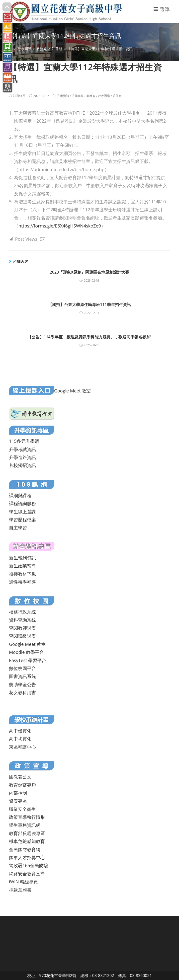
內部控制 (18, 793)
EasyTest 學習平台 (28, 660)
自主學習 (18, 528)
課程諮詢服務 (22, 503)
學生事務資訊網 (25, 825)
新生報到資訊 (22, 558)
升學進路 (78, 96)
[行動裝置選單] (162, 9)
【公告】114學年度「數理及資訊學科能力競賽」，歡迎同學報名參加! (89, 337)
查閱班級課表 (22, 636)
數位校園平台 (22, 668)
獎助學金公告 (22, 684)
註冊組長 (19, 96)
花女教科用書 (22, 692)
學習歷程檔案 (22, 520)
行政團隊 (104, 96)
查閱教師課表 (22, 628)
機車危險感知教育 (27, 841)
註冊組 (117, 96)
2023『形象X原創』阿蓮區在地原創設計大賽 (90, 272)
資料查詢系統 (22, 620)
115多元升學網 (24, 441)
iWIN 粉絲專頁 (23, 882)
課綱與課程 (20, 495)
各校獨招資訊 (22, 465)
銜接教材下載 (22, 574)
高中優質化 (20, 731)
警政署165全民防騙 (29, 865)
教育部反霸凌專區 (27, 833)
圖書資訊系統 (22, 676)
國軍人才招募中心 (27, 857)
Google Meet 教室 (72, 391)
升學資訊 (63, 96)
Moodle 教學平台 (26, 652)
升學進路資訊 (22, 457)
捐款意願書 (20, 890)
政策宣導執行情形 (27, 817)
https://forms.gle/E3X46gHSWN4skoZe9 (60, 226)
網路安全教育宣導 (27, 874)
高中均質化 (20, 739)
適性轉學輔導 (22, 582)
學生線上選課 (22, 512)
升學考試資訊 (22, 449)
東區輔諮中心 (22, 747)
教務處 (91, 96)
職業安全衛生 (22, 809)
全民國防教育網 (25, 849)
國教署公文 (20, 777)
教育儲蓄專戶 (22, 785)
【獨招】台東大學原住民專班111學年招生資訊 (89, 304)
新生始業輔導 (22, 566)
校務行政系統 (22, 612)
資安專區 (18, 801)
